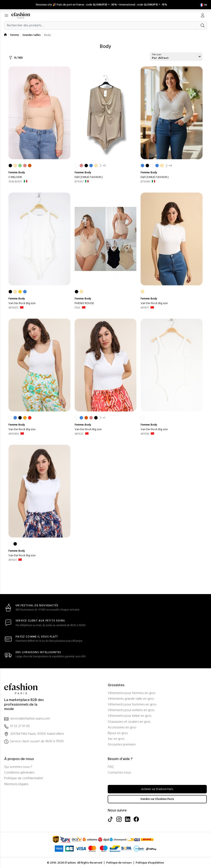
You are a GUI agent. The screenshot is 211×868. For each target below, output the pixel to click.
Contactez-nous (119, 772)
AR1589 (145, 433)
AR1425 (79, 433)
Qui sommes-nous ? (18, 766)
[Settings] (203, 4)
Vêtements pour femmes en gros (132, 692)
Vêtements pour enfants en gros (131, 710)
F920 (77, 307)
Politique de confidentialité (24, 778)
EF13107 (79, 181)
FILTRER (18, 57)
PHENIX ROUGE (84, 303)
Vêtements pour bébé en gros (130, 715)
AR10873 (13, 307)
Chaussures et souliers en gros (129, 721)
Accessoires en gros (122, 727)
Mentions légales (16, 784)
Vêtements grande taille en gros (131, 698)
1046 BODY (15, 181)
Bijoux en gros (118, 733)
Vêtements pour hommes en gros (132, 704)
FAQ (111, 766)
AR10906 (14, 433)
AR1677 (145, 307)
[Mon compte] (203, 15)
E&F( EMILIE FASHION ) (89, 176)
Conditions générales (19, 772)
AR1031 (13, 559)
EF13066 (145, 181)
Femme (15, 34)
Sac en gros (116, 738)
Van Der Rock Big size (22, 303)
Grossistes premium (122, 744)
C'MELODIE (15, 176)
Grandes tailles (32, 34)
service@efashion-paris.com (30, 718)
